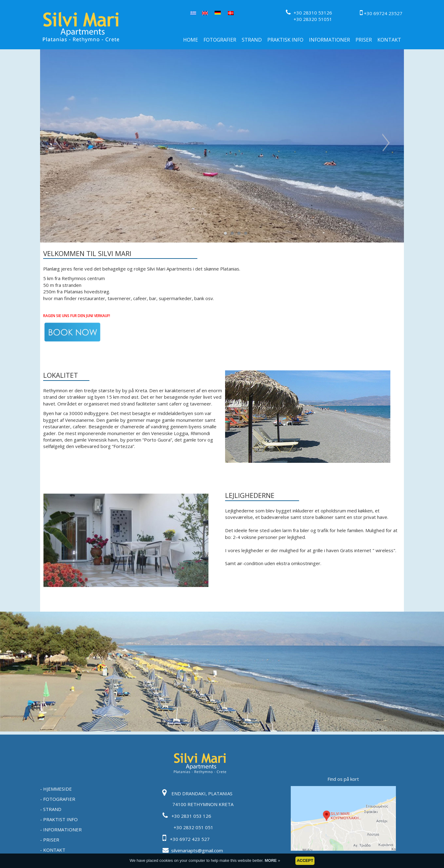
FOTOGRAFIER (220, 40)
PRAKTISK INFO (285, 40)
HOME (191, 40)
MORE (271, 863)
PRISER (364, 40)
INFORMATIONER (329, 40)
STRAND (252, 40)
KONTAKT (389, 40)
